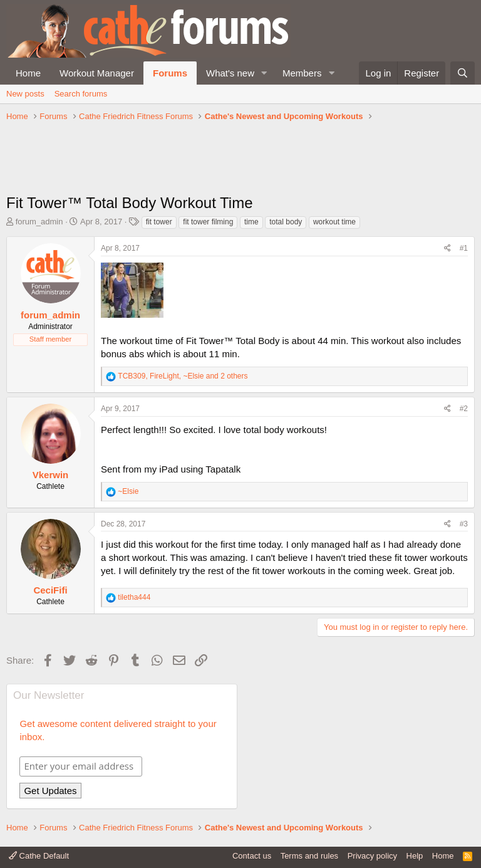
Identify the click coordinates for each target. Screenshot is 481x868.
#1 (464, 248)
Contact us (252, 856)
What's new (230, 73)
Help (415, 856)
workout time (334, 222)
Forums (170, 73)
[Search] (463, 73)
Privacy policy (372, 856)
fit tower (159, 222)
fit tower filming (208, 222)
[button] (264, 73)
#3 (464, 524)
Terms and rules (309, 856)
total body (286, 222)
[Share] (447, 248)
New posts (25, 94)
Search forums (81, 94)
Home (28, 73)
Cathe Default (39, 856)
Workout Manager (97, 73)
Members (302, 73)
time (251, 222)
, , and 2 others (183, 376)
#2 (464, 409)
